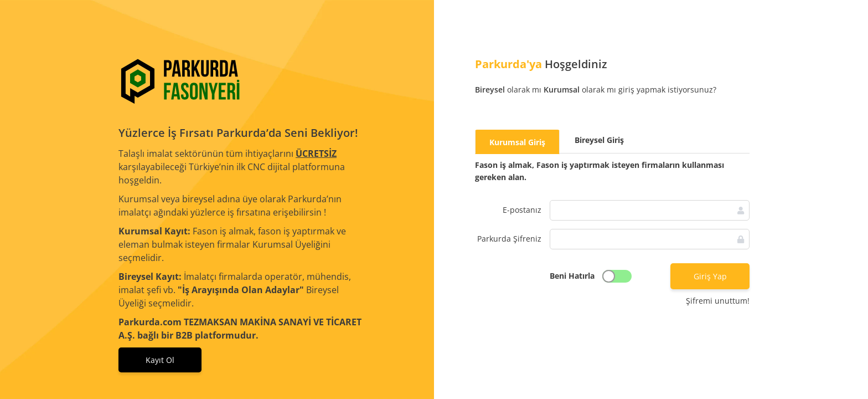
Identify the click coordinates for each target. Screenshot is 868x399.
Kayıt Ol (160, 360)
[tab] (517, 142)
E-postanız (522, 210)
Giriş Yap (710, 276)
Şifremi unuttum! (718, 301)
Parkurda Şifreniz (509, 239)
